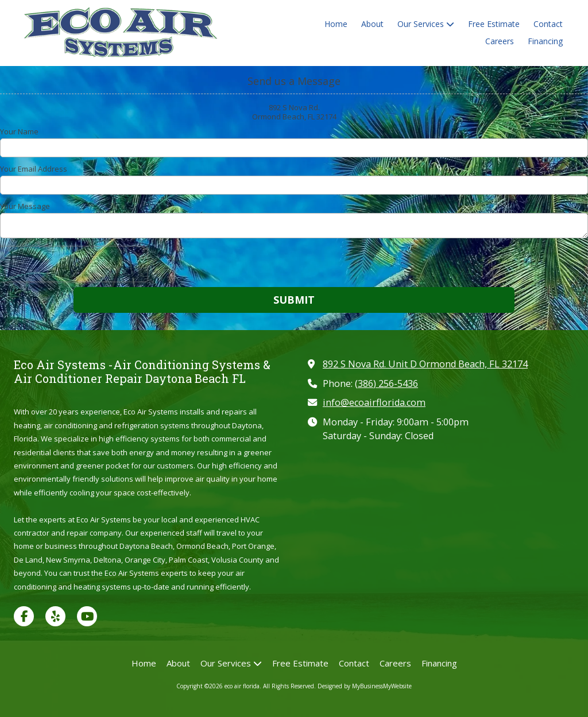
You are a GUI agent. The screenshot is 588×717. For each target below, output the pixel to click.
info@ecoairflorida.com (374, 402)
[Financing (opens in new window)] (545, 42)
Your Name (19, 131)
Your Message (25, 206)
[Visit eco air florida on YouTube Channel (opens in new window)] (87, 616)
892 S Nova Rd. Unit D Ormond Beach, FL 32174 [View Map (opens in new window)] (425, 364)
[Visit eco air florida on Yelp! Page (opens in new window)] (55, 616)
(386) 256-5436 (386, 383)
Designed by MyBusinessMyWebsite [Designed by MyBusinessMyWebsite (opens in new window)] (365, 686)
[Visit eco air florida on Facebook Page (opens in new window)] (24, 616)
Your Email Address (34, 169)
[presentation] (73, 264)
